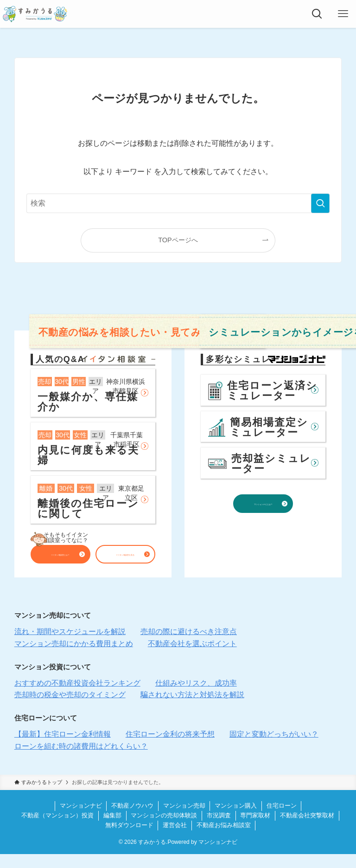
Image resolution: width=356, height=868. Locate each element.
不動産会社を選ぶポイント (192, 657)
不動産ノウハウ (132, 819)
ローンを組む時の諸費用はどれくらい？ (81, 760)
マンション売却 (184, 819)
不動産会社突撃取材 (307, 829)
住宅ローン (282, 819)
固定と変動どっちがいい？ (274, 748)
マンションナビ (81, 819)
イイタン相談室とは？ (60, 557)
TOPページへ (178, 240)
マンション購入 (236, 819)
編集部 (112, 829)
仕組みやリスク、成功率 (196, 697)
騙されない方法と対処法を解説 (192, 709)
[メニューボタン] (343, 14)
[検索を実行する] (320, 203)
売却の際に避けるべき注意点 (189, 645)
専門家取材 (255, 829)
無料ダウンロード (129, 839)
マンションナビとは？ (263, 517)
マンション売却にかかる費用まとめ (74, 657)
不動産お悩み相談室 (224, 839)
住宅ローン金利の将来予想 (170, 748)
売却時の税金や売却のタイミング (70, 709)
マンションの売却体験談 (164, 829)
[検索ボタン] (317, 14)
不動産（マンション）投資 (57, 829)
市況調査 (219, 829)
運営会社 (175, 839)
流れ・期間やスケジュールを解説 (70, 645)
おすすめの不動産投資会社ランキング (77, 697)
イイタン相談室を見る (125, 557)
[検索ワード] (178, 203)
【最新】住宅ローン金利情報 (63, 748)
